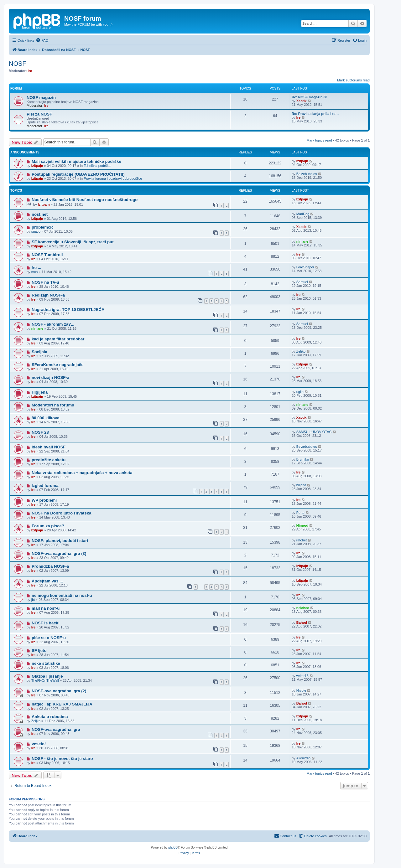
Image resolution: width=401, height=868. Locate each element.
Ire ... (36, 268)
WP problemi (44, 500)
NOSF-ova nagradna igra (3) (59, 553)
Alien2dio (303, 758)
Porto (300, 513)
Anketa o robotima (50, 717)
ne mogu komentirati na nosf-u (62, 595)
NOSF (18, 64)
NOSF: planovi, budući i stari (60, 541)
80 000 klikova (46, 418)
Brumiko (303, 459)
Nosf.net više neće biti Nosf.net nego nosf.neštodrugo (85, 200)
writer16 (302, 676)
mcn (35, 272)
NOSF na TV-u (45, 282)
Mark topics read (319, 140)
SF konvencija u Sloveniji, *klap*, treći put (73, 242)
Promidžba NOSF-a (50, 566)
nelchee (303, 608)
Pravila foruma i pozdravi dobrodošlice (113, 178)
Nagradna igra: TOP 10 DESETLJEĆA (68, 310)
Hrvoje (301, 690)
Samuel (302, 282)
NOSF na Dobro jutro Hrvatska (62, 513)
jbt (33, 600)
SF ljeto (39, 651)
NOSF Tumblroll (47, 255)
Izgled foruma (45, 486)
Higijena (40, 392)
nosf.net (40, 214)
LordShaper (305, 267)
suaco (36, 231)
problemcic (43, 227)
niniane (302, 241)
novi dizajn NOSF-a (50, 377)
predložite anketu (49, 460)
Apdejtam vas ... (47, 581)
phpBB (173, 847)
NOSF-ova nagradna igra (56, 729)
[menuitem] (42, 40)
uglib (300, 392)
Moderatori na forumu (53, 405)
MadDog (303, 214)
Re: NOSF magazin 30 (310, 97)
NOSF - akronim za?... (53, 324)
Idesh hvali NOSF (49, 447)
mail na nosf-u (46, 608)
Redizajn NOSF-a (48, 295)
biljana (301, 485)
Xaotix (302, 101)
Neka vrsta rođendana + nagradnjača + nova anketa (82, 473)
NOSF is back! (46, 623)
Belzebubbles (307, 174)
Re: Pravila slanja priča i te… (315, 114)
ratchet (302, 540)
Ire (30, 71)
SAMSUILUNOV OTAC (314, 432)
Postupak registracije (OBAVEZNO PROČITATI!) (78, 174)
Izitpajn (37, 166)
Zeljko (301, 351)
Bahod (302, 623)
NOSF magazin (41, 98)
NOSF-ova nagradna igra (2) (59, 691)
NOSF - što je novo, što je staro (62, 759)
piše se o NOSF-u (49, 638)
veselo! (39, 744)
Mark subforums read (353, 80)
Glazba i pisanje (47, 676)
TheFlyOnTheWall (45, 680)
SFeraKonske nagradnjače (58, 365)
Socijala (39, 352)
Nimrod (302, 525)
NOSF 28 (40, 432)
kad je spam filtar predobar (58, 339)
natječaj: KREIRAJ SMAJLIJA (62, 704)
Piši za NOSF (39, 114)
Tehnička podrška (97, 166)
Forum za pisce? (48, 526)
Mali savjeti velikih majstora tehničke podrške (76, 161)
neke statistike (46, 663)
